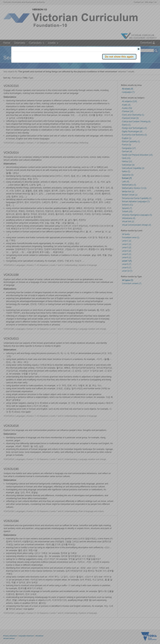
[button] (138, 49)
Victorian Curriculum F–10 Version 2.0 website (49, 67)
